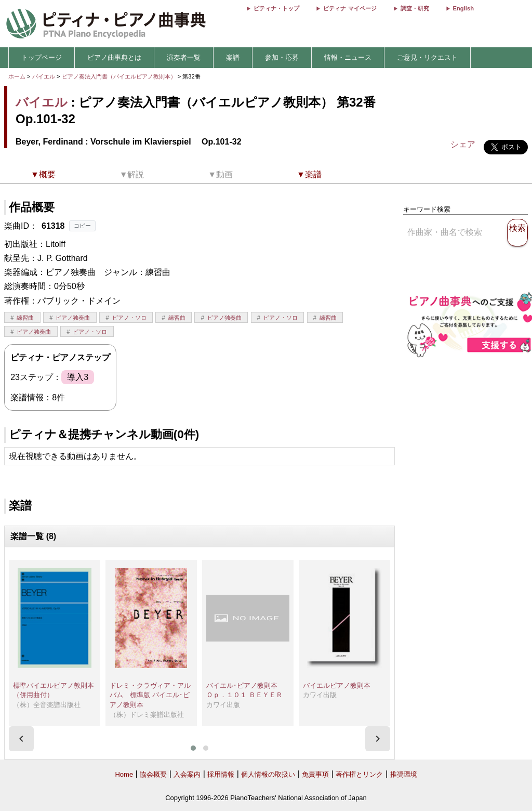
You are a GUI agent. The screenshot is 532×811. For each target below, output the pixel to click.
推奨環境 (404, 774)
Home (124, 774)
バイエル (44, 76)
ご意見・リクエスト (427, 57)
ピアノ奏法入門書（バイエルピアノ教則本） (120, 76)
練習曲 (25, 318)
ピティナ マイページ (350, 8)
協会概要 (153, 774)
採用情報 (221, 774)
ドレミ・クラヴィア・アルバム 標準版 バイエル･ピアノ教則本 (150, 695)
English (463, 8)
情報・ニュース (348, 57)
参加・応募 (282, 57)
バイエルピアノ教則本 (337, 685)
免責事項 (315, 774)
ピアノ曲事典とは (114, 57)
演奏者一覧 (184, 57)
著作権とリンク (359, 774)
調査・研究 (415, 8)
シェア (463, 144)
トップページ (42, 57)
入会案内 (187, 774)
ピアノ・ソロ (129, 318)
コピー (82, 226)
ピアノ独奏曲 (73, 318)
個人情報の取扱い (268, 774)
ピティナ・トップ (276, 8)
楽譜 (233, 57)
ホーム (17, 76)
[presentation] (21, 739)
